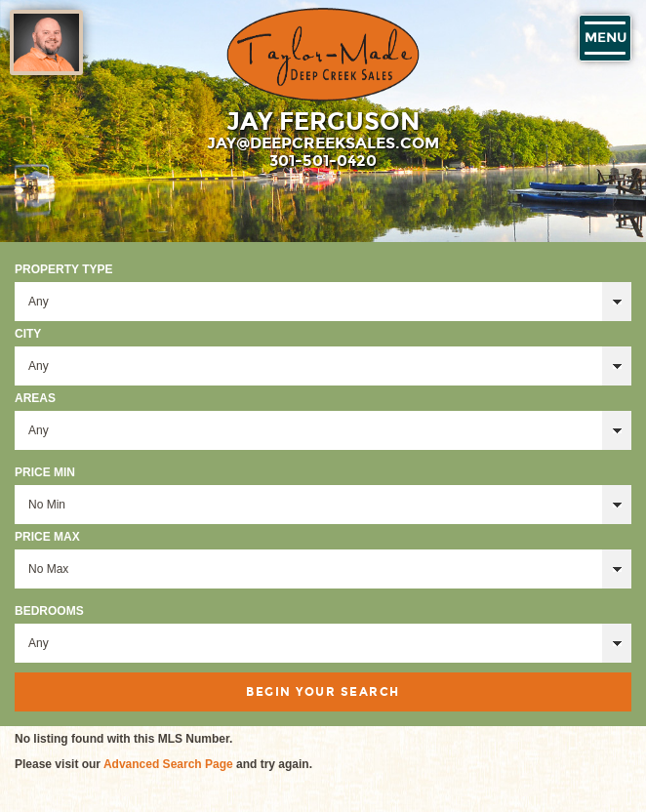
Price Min (45, 472)
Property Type (63, 269)
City (28, 334)
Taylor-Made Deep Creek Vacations (323, 55)
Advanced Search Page (168, 764)
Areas (35, 398)
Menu (606, 38)
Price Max (47, 537)
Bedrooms (49, 611)
